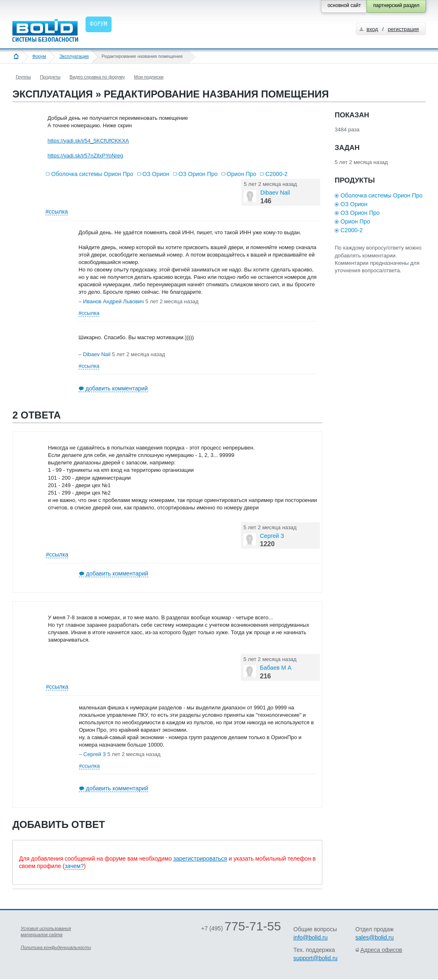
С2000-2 (276, 174)
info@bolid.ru (311, 937)
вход (372, 29)
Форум (39, 56)
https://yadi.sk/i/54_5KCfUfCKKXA (88, 141)
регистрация (403, 29)
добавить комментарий (117, 388)
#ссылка (57, 212)
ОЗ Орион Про (198, 174)
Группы (23, 77)
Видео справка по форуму (97, 77)
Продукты (50, 77)
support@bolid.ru (315, 958)
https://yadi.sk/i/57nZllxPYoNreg (85, 156)
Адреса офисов (381, 950)
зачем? (74, 866)
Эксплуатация (74, 56)
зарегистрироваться (200, 859)
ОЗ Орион (156, 174)
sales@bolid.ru (375, 937)
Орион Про (242, 174)
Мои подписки (149, 77)
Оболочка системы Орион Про (92, 174)
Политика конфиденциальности (56, 947)
